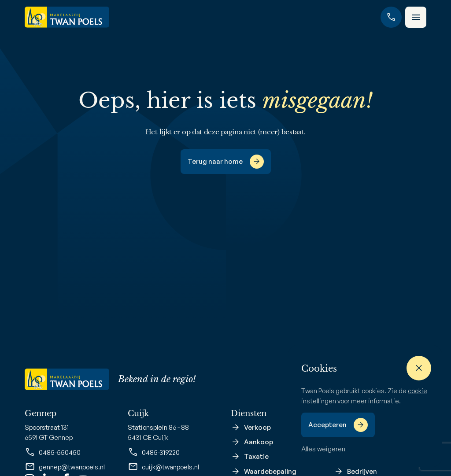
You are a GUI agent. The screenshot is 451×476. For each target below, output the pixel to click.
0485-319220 (154, 452)
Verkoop (257, 427)
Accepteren (327, 425)
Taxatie (256, 456)
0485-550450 (53, 452)
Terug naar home (215, 161)
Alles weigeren (323, 449)
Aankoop (259, 442)
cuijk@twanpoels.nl (163, 467)
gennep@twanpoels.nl (65, 467)
